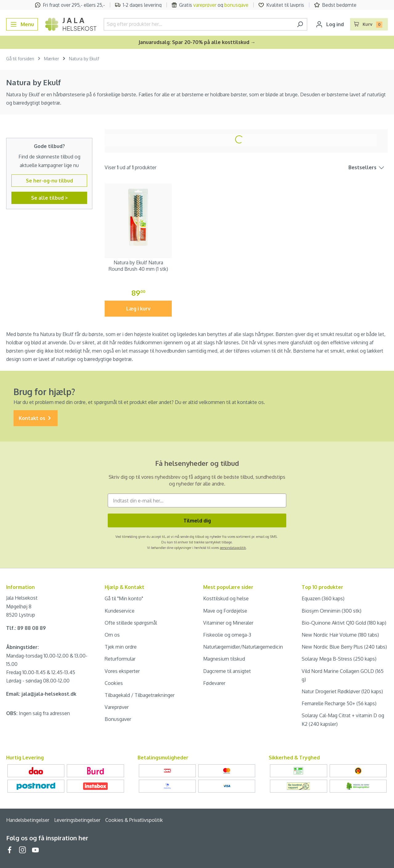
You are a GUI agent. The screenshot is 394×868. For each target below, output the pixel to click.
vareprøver (205, 5)
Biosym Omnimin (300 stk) (332, 611)
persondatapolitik (233, 548)
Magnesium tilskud (224, 659)
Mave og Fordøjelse (225, 611)
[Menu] (22, 24)
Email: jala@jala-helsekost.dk (41, 694)
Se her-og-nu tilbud (49, 181)
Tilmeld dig (197, 521)
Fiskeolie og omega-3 (227, 635)
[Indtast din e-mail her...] (197, 500)
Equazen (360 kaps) (323, 598)
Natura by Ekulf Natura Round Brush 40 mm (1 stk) (138, 266)
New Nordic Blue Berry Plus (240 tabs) (344, 647)
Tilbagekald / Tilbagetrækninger (140, 695)
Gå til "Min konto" (124, 598)
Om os (112, 635)
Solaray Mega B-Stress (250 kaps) (339, 659)
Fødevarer (214, 683)
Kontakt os (36, 418)
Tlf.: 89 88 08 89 (26, 628)
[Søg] (300, 24)
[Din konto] (330, 24)
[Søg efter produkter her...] (198, 24)
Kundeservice (120, 611)
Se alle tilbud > (49, 198)
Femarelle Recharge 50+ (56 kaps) (339, 703)
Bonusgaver (118, 719)
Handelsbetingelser (28, 820)
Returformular (120, 659)
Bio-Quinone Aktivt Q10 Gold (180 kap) (344, 623)
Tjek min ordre (121, 647)
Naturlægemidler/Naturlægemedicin (243, 647)
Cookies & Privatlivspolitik (134, 820)
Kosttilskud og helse (226, 598)
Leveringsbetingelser (77, 820)
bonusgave (236, 5)
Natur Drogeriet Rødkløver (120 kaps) (342, 691)
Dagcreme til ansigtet (227, 671)
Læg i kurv (138, 309)
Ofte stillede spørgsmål (131, 623)
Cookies (114, 683)
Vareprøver (117, 707)
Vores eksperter (122, 671)
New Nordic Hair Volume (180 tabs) (340, 635)
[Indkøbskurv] (369, 24)
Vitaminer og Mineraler (228, 623)
